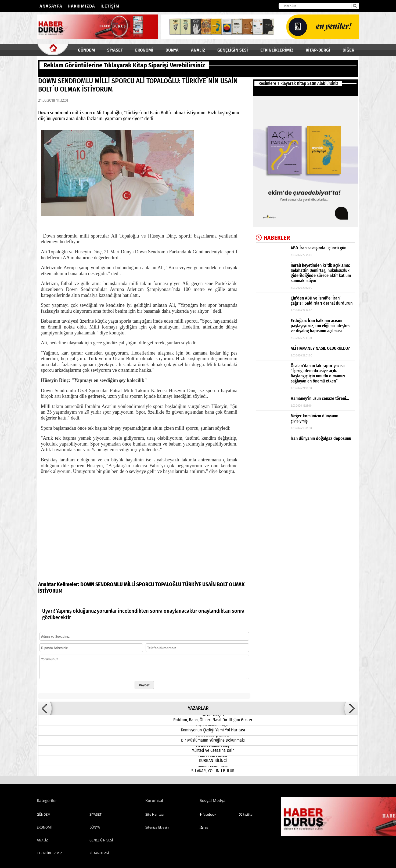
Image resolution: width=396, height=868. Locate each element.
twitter (246, 808)
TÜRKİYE (192, 578)
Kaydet (144, 679)
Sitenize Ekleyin (157, 821)
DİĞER (348, 50)
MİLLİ (129, 578)
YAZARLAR (198, 702)
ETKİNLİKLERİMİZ (277, 50)
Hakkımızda (81, 6)
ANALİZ (198, 50)
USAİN (209, 578)
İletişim (110, 6)
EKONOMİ (144, 50)
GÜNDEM (87, 50)
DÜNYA (172, 50)
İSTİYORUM (50, 584)
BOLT (222, 578)
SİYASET (115, 50)
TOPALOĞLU (168, 578)
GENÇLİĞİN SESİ (233, 50)
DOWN (87, 578)
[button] (45, 702)
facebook (208, 808)
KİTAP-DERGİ (318, 50)
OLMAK (237, 578)
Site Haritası (155, 808)
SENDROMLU (109, 578)
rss (204, 821)
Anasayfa (51, 6)
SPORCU (145, 578)
